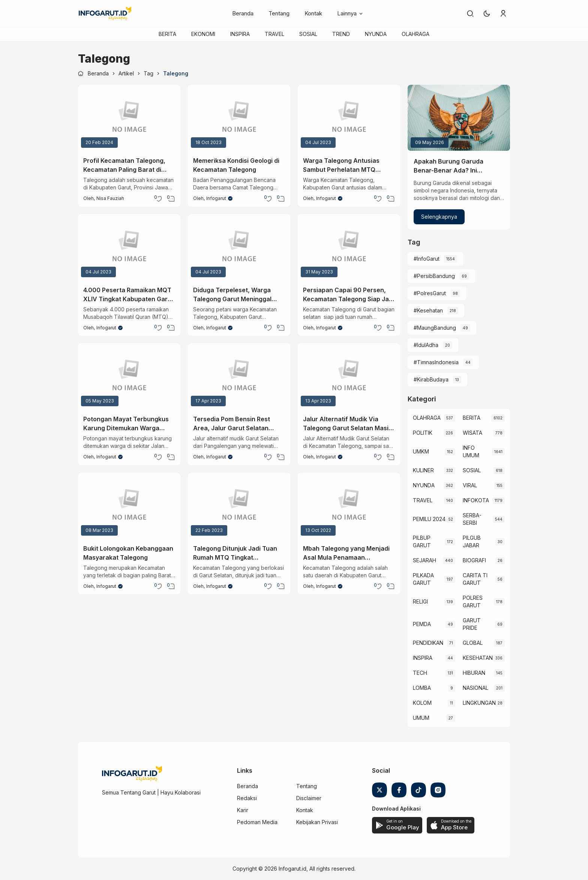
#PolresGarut (430, 293)
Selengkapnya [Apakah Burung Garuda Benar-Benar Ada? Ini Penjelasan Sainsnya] (439, 217)
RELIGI (420, 601)
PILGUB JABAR (472, 541)
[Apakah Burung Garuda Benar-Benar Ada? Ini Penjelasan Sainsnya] (459, 118)
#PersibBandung (434, 276)
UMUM (421, 718)
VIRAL (470, 485)
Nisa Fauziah (110, 198)
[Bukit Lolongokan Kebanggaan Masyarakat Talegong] (129, 506)
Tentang (279, 13)
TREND (341, 34)
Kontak (313, 13)
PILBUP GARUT (422, 541)
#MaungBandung (435, 328)
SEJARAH (424, 560)
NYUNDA (376, 34)
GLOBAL (473, 643)
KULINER (423, 470)
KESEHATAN (478, 658)
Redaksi (247, 798)
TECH (420, 673)
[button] (487, 14)
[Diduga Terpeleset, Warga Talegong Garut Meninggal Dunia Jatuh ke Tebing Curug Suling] (239, 247)
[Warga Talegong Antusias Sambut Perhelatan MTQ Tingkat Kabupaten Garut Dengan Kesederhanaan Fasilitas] (349, 118)
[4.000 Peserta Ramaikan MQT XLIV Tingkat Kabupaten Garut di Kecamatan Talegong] (129, 247)
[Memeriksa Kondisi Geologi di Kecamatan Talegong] (239, 118)
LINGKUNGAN (479, 703)
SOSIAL (308, 34)
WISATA (472, 433)
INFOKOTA (476, 500)
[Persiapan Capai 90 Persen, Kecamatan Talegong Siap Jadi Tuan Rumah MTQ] (349, 247)
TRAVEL (274, 34)
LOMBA (422, 688)
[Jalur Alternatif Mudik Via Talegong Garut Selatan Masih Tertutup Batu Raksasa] (349, 376)
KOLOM (422, 703)
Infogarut (216, 198)
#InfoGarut (427, 259)
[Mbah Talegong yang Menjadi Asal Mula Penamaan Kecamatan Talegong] (349, 506)
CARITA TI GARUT (475, 579)
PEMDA (422, 624)
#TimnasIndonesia (436, 362)
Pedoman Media (257, 822)
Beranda (243, 13)
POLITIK (423, 433)
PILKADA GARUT (423, 579)
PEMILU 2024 (429, 519)
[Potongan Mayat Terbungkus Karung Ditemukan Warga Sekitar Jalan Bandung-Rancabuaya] (129, 376)
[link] (470, 14)
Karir (243, 810)
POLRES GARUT (473, 601)
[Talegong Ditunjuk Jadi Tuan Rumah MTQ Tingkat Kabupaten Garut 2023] (239, 506)
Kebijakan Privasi (317, 822)
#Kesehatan (428, 310)
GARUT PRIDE (472, 624)
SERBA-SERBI (472, 519)
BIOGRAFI (474, 560)
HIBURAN (474, 673)
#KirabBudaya (431, 379)
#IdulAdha (426, 345)
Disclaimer (309, 798)
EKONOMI (203, 34)
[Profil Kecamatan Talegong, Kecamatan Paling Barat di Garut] (129, 118)
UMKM (421, 451)
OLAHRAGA (415, 34)
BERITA (167, 34)
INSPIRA (240, 34)
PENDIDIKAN (428, 643)
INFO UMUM (471, 451)
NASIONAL (475, 688)
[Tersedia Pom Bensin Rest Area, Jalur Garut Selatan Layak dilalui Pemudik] (239, 376)
